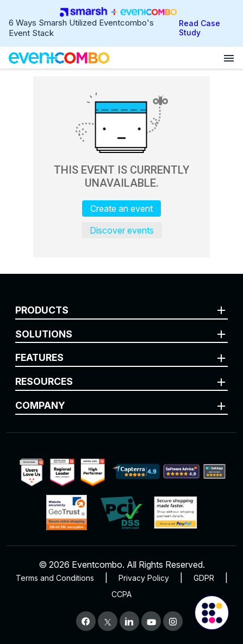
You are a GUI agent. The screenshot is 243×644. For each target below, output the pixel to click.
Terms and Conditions (55, 578)
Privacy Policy (144, 578)
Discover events (122, 230)
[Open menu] (229, 58)
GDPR (204, 578)
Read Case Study (200, 28)
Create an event (121, 208)
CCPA (121, 594)
